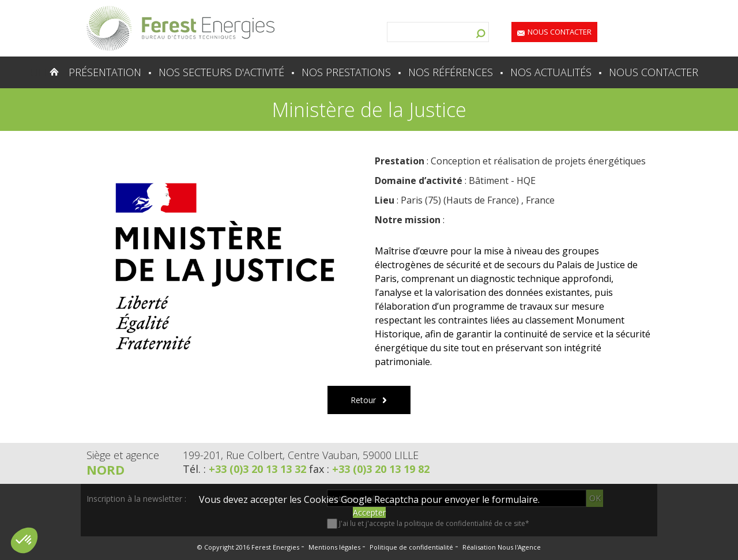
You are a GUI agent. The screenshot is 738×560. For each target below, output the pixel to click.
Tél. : (246, 469)
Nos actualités (551, 72)
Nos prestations (346, 72)
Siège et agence (123, 455)
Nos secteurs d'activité (221, 72)
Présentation (105, 72)
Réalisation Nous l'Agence (502, 547)
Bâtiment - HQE (502, 181)
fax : (369, 469)
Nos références (451, 72)
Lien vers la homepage (180, 28)
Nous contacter (560, 32)
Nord (106, 469)
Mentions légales (334, 547)
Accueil (31, 72)
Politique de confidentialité (411, 547)
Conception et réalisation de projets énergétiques (538, 161)
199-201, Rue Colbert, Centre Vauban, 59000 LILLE (301, 455)
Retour (363, 400)
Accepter (369, 512)
